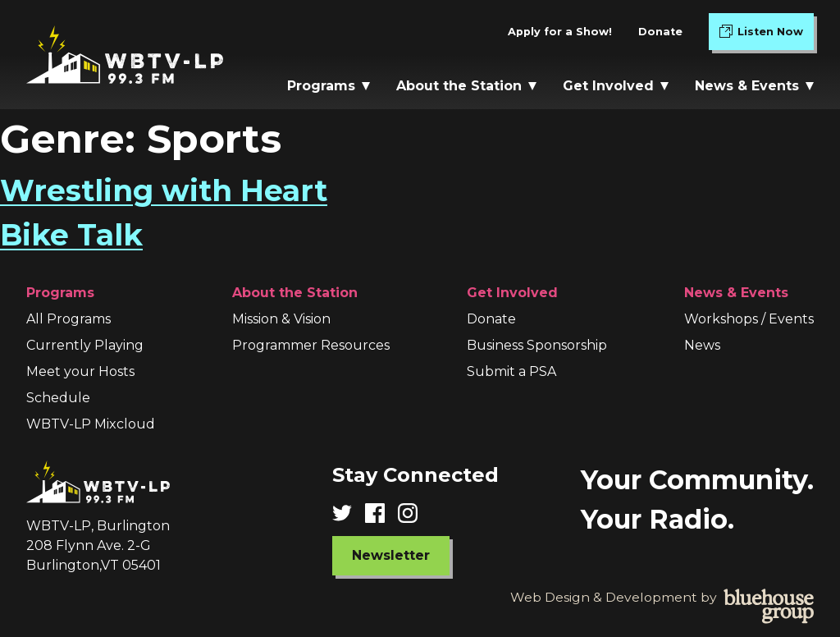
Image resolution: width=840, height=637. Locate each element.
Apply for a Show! (560, 32)
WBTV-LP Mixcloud (91, 424)
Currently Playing (85, 345)
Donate (660, 32)
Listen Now (767, 35)
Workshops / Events (749, 319)
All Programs (68, 319)
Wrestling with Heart (164, 190)
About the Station (466, 86)
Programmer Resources (311, 345)
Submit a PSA (511, 371)
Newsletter (391, 555)
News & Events (754, 86)
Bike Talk (71, 235)
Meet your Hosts (80, 371)
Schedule (58, 398)
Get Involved (616, 86)
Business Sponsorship (537, 345)
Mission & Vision (281, 319)
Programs (329, 86)
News (702, 345)
